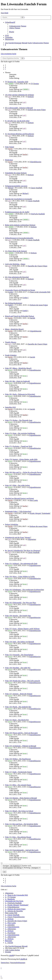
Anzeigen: (12, 866)
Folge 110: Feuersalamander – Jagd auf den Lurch (22, 850)
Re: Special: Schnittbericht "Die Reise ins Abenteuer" (23, 551)
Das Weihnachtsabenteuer (14, 303)
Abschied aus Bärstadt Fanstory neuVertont (19, 498)
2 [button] (5, 67)
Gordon (10, 292)
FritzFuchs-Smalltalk (38, 214)
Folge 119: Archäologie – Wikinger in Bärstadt (21, 746)
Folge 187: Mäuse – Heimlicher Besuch (18, 368)
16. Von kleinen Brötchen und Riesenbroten (19, 134)
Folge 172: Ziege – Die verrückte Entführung (20, 433)
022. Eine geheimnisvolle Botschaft (17, 277)
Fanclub (32, 318)
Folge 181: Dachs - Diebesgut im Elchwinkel (20, 394)
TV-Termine (35, 84)
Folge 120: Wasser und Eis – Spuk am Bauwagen (21, 733)
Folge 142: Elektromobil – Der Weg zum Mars (20, 603)
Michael (11, 188)
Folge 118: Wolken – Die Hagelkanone (18, 759)
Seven (10, 370)
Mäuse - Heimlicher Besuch (14, 329)
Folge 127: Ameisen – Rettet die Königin (19, 694)
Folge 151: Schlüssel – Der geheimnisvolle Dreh (21, 564)
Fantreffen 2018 (10, 407)
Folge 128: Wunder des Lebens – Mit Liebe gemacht (22, 681)
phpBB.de (24, 959)
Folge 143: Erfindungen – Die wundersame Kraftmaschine (24, 590)
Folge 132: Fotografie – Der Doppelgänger (19, 655)
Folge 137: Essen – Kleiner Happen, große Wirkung (22, 629)
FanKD (10, 305)
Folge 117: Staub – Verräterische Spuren (18, 772)
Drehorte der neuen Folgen (37, 110)
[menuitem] (18, 26)
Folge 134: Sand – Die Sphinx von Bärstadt (19, 642)
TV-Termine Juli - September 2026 (17, 82)
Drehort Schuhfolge (12, 524)
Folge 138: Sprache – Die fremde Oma (18, 616)
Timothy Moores (11, 342)
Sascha (10, 149)
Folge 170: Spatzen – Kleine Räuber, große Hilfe (21, 459)
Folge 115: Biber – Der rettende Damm (18, 785)
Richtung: (32, 868)
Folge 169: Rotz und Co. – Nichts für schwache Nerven (23, 472)
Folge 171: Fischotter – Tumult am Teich (19, 446)
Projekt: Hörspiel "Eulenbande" (40, 513)
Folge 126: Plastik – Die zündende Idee (18, 707)
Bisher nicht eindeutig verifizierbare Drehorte (20, 225)
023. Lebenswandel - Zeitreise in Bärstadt (19, 108)
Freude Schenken (11, 355)
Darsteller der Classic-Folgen (38, 266)
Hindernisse (9, 160)
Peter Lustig (34, 500)
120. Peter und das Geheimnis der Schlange (19, 95)
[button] (5, 69)
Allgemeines (32, 539)
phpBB (11, 955)
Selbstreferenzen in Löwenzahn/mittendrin (19, 238)
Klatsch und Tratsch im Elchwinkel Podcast (20, 316)
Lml (9, 97)
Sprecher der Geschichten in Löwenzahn (18, 199)
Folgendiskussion (35, 149)
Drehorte (31, 97)
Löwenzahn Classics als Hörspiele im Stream (20, 290)
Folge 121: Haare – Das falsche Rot (17, 720)
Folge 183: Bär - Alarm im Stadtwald (17, 381)
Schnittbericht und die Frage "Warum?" (18, 538)
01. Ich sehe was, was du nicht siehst (17, 121)
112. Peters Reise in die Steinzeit (16, 251)
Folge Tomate (10, 147)
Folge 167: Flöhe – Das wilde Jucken (17, 485)
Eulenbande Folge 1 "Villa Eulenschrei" (18, 511)
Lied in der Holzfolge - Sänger (15, 264)
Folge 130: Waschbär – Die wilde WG (18, 668)
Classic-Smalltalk (36, 188)
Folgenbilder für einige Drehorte (16, 173)
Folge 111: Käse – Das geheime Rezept (18, 837)
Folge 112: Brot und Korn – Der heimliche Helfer (21, 824)
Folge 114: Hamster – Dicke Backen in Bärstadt (21, 798)
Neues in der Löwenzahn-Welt (40, 292)
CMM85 (11, 84)
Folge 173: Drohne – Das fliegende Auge (19, 420)
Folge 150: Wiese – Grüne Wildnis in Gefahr (20, 577)
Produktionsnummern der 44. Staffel (17, 212)
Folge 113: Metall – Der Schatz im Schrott (19, 811)
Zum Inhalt (5, 13)
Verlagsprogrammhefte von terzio (16, 186)
